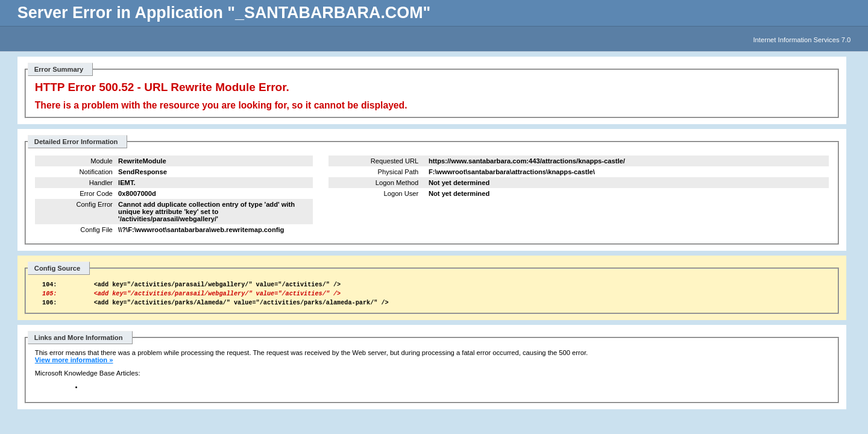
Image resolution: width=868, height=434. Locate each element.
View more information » (74, 365)
